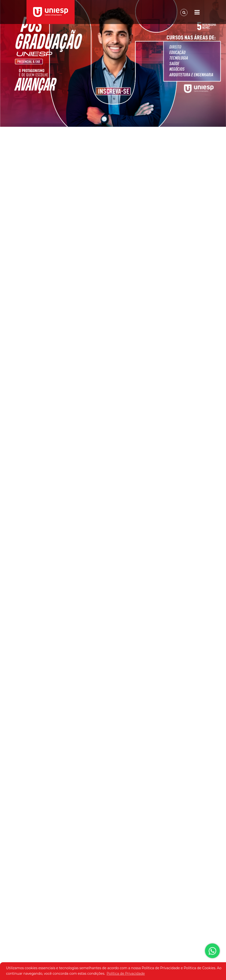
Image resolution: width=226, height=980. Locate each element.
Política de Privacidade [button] (126, 974)
